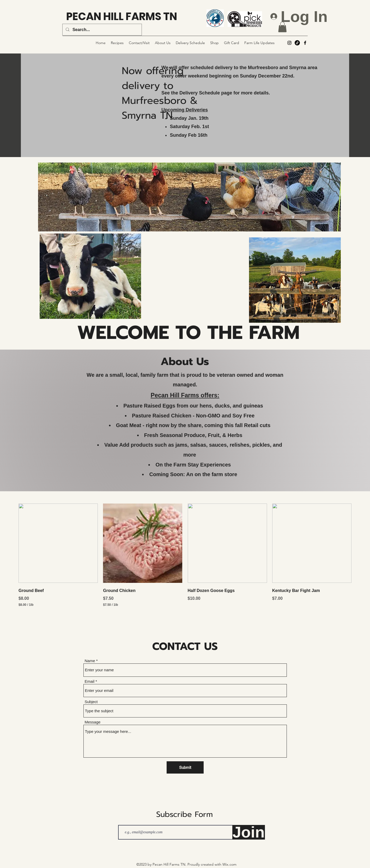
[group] (185, 559)
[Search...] (102, 30)
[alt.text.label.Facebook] (305, 43)
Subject (91, 702)
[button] (282, 27)
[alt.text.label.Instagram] (289, 43)
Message (93, 722)
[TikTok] (297, 43)
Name (90, 661)
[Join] (249, 832)
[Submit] (185, 767)
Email (90, 681)
